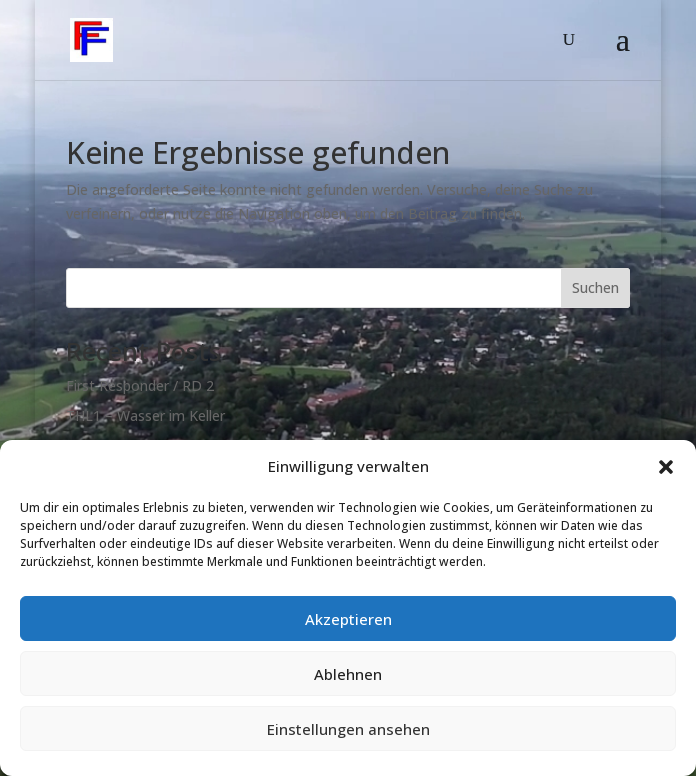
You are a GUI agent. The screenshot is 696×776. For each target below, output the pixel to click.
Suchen (595, 287)
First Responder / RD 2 (140, 385)
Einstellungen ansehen (348, 729)
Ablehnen (348, 674)
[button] (666, 467)
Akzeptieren (348, 619)
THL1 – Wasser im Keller (145, 415)
